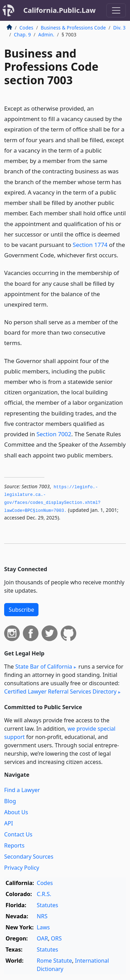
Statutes (47, 905)
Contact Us (18, 834)
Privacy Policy (22, 868)
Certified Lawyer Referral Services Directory (60, 691)
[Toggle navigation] (116, 10)
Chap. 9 (22, 35)
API (8, 823)
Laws (43, 927)
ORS (56, 938)
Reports (14, 845)
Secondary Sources (29, 857)
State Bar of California (44, 667)
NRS (42, 916)
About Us (16, 812)
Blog (10, 801)
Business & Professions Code (73, 28)
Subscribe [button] (21, 610)
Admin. (46, 35)
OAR (42, 938)
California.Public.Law (59, 10)
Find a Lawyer (22, 790)
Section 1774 (90, 245)
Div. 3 (119, 28)
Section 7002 (54, 434)
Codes (26, 28)
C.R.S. (44, 894)
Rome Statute (54, 961)
